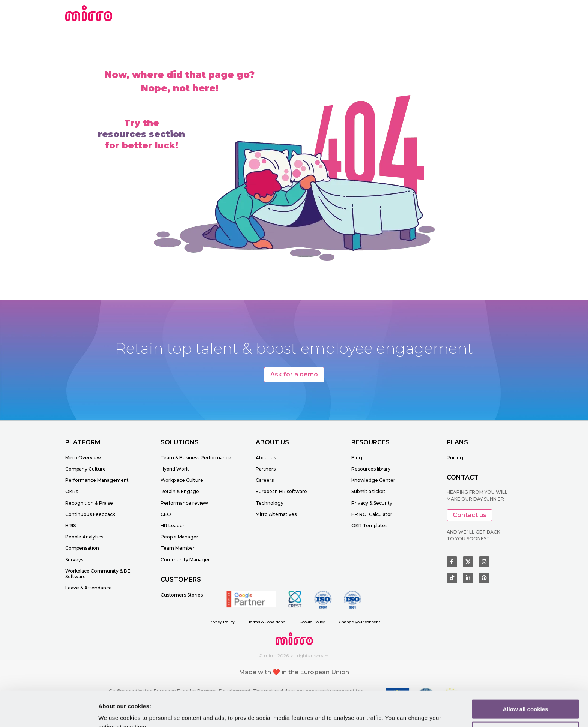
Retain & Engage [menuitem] (180, 491)
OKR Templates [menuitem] (369, 525)
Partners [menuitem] (266, 469)
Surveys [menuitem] (74, 560)
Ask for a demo (294, 374)
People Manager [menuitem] (179, 537)
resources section (141, 134)
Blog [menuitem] (357, 458)
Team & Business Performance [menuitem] (196, 458)
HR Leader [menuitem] (172, 525)
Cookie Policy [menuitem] (312, 622)
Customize (526, 696)
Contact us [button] (469, 515)
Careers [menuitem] (265, 480)
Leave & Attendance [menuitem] (88, 588)
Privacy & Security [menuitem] (372, 503)
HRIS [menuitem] (70, 525)
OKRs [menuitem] (72, 491)
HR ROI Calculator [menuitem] (372, 514)
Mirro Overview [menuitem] (83, 458)
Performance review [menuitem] (184, 503)
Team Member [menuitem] (178, 548)
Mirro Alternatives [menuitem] (276, 514)
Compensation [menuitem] (82, 548)
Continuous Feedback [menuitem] (90, 514)
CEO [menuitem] (166, 514)
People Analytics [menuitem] (84, 537)
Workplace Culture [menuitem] (182, 480)
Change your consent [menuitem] (360, 622)
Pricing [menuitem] (455, 458)
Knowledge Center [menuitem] (373, 480)
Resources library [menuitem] (371, 469)
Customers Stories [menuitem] (182, 595)
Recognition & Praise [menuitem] (89, 503)
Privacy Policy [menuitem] (221, 622)
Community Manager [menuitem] (185, 560)
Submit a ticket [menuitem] (368, 491)
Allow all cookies (526, 674)
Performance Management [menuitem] (97, 480)
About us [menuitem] (266, 458)
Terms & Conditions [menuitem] (267, 622)
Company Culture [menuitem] (85, 469)
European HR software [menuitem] (281, 491)
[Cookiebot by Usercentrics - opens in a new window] (49, 712)
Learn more (114, 712)
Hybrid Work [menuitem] (175, 469)
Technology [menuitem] (270, 503)
